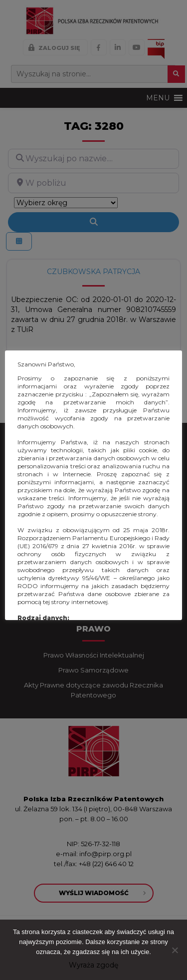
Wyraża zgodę (93, 965)
